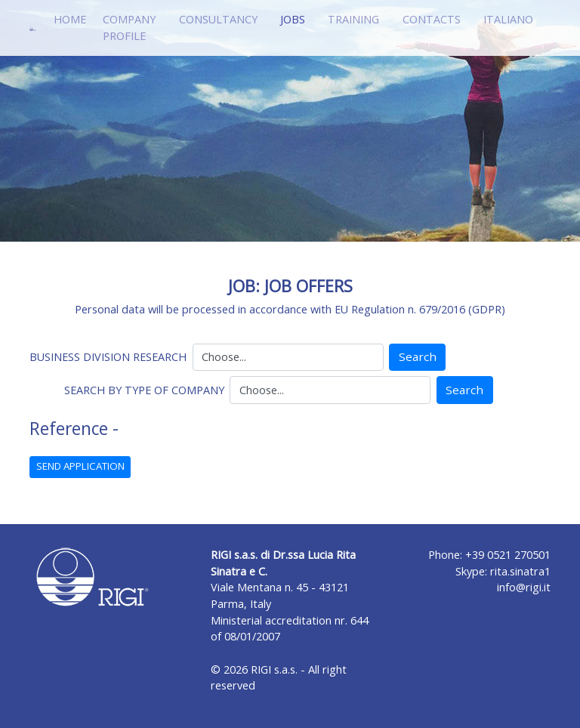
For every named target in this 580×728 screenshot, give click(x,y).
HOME (70, 19)
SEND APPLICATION (80, 466)
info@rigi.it (524, 587)
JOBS (296, 19)
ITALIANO (508, 19)
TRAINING (353, 19)
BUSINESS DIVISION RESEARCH (108, 357)
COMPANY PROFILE (129, 28)
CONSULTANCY (218, 19)
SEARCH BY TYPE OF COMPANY (144, 390)
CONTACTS (432, 19)
